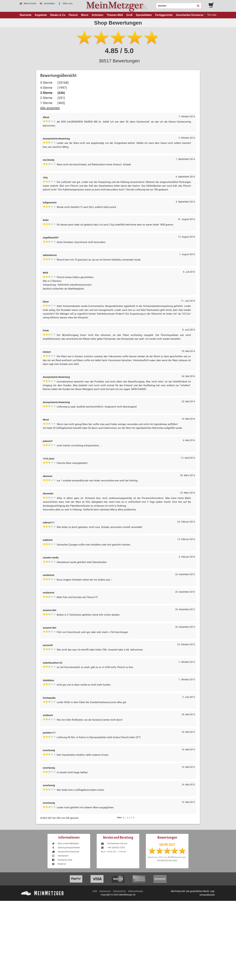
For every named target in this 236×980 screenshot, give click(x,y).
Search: (154, 5)
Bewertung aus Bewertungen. (167, 857)
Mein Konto (28, 3)
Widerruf (59, 864)
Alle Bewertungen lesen (167, 860)
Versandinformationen (65, 852)
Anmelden (47, 3)
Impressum (105, 891)
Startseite (25, 15)
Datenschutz (120, 891)
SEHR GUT (167, 845)
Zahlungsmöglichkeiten (66, 848)
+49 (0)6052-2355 (113, 848)
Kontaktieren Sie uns (114, 844)
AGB (95, 891)
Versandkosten (207, 895)
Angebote (41, 15)
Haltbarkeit (60, 856)
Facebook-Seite (62, 860)
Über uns (65, 3)
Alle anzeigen (50, 108)
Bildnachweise (136, 891)
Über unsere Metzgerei (65, 844)
